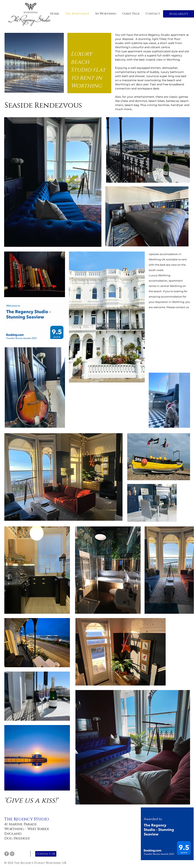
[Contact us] (46, 854)
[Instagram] (12, 854)
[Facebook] (7, 854)
